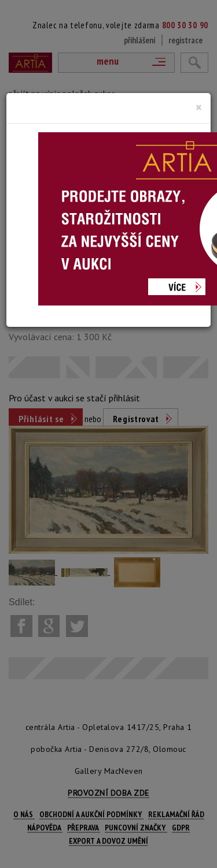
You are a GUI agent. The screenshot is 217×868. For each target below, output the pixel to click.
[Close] (199, 107)
